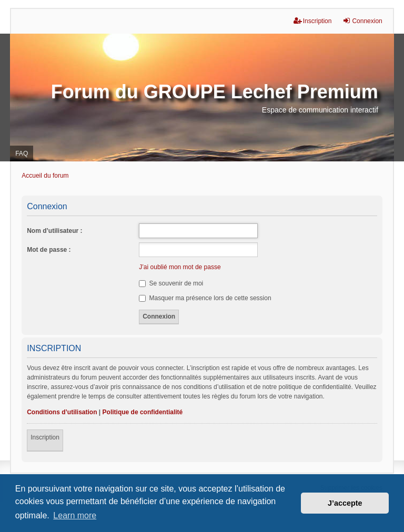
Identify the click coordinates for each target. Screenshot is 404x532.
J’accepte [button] (345, 503)
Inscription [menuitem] (313, 21)
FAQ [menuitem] (22, 154)
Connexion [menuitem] (362, 21)
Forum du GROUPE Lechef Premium (215, 92)
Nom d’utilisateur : (54, 231)
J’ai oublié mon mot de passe (180, 267)
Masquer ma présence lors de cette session (205, 298)
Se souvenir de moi (171, 283)
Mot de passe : (49, 250)
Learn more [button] (75, 515)
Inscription (45, 437)
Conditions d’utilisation (62, 412)
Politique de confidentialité (143, 412)
